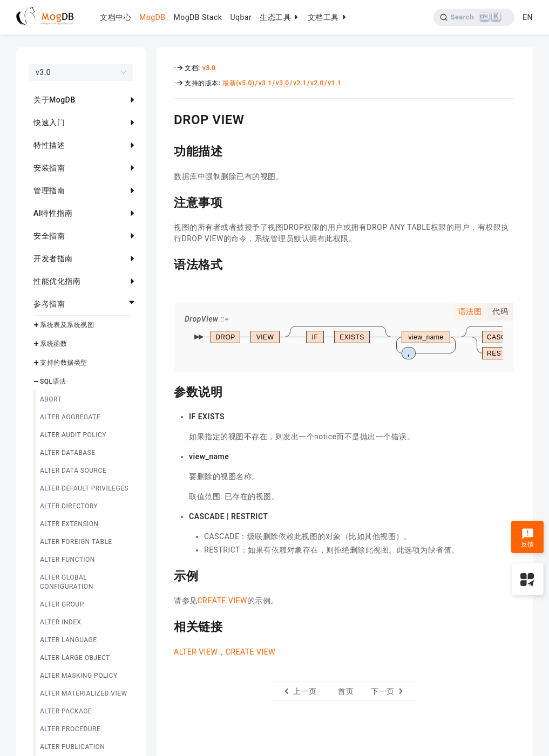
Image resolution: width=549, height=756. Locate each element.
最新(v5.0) (238, 83)
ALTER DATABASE (68, 453)
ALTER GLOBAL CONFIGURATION (67, 582)
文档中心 (116, 17)
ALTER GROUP (62, 604)
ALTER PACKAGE (66, 711)
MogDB (152, 17)
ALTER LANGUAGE (69, 640)
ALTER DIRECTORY (69, 506)
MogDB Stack (198, 17)
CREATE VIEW (222, 601)
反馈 (528, 538)
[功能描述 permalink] (166, 150)
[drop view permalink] (166, 118)
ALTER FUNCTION (67, 560)
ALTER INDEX (61, 622)
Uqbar (241, 17)
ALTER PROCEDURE (70, 729)
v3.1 (265, 83)
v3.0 (209, 68)
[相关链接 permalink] (166, 625)
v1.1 (334, 83)
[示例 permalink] (166, 575)
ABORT (51, 399)
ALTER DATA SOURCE (73, 471)
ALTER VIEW (196, 652)
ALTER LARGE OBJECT (75, 658)
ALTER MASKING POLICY (79, 676)
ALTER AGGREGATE (70, 417)
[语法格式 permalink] (166, 263)
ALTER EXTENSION (69, 524)
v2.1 (300, 83)
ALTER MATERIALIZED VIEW (84, 693)
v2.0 (317, 83)
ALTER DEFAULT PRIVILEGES (84, 488)
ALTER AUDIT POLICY (73, 435)
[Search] (474, 17)
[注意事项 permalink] (166, 201)
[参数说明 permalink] (166, 391)
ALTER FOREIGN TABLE (76, 542)
